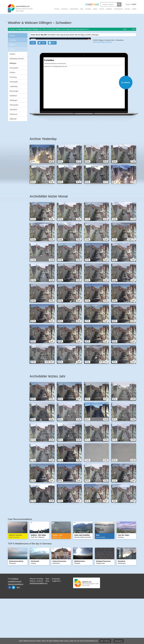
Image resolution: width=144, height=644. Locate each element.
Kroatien (88, 9)
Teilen (53, 87)
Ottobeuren (14, 114)
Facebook (10, 632)
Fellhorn (13, 73)
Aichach (12, 54)
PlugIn (33, 87)
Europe (127, 9)
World (134, 9)
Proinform (15, 623)
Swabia (12, 49)
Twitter (13, 632)
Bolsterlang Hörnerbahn (18, 59)
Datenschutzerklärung (16, 628)
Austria (57, 9)
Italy (82, 9)
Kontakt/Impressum (15, 626)
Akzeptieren (119, 641)
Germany (65, 9)
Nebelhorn (13, 96)
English (134, 4)
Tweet (43, 87)
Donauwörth (14, 68)
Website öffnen (80, 127)
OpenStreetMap (108, 77)
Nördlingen (13, 100)
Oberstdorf (13, 110)
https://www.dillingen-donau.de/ (102, 83)
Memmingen (14, 91)
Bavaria (12, 45)
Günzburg (13, 77)
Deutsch (128, 4)
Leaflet (101, 77)
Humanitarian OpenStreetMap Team (127, 77)
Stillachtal (13, 119)
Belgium (109, 9)
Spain (95, 9)
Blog (18, 631)
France (102, 9)
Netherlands (118, 9)
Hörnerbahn (14, 82)
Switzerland (74, 9)
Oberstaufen (14, 105)
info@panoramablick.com (38, 627)
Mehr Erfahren (105, 641)
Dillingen (13, 63)
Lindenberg (14, 86)
